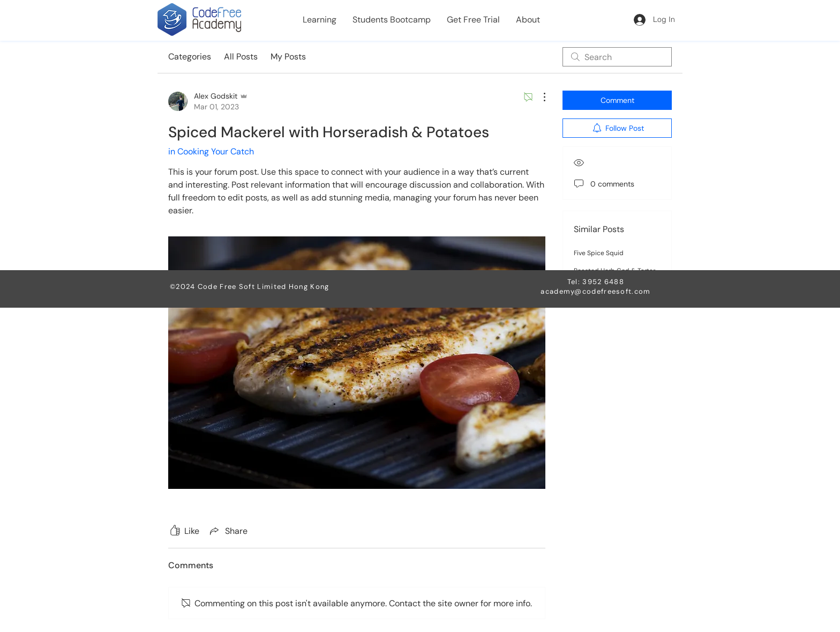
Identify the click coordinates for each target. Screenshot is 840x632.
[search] (617, 57)
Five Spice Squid (599, 253)
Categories (190, 57)
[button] (320, 20)
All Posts (241, 57)
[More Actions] (539, 97)
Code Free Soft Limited (243, 287)
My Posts (288, 57)
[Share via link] (228, 531)
